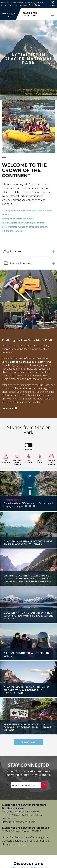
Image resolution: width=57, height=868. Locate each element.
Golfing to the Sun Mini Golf (26, 354)
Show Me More (29, 734)
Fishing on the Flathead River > (18, 211)
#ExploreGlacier (28, 860)
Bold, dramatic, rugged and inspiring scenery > (26, 219)
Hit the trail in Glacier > (14, 223)
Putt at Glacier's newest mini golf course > (24, 215)
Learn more (8, 400)
